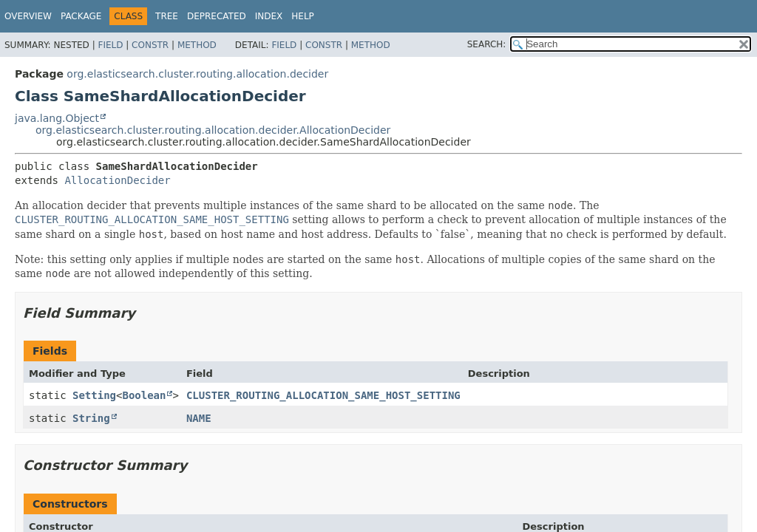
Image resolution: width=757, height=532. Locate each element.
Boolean (144, 395)
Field (110, 45)
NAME (199, 418)
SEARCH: (487, 44)
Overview (28, 16)
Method (197, 45)
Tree (167, 16)
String (91, 418)
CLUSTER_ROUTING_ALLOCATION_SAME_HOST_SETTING (323, 395)
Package (81, 16)
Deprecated (217, 16)
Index (269, 16)
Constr (150, 45)
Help (303, 16)
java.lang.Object (57, 118)
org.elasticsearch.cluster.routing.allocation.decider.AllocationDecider (213, 130)
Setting (94, 395)
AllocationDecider (117, 180)
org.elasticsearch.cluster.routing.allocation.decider (197, 74)
